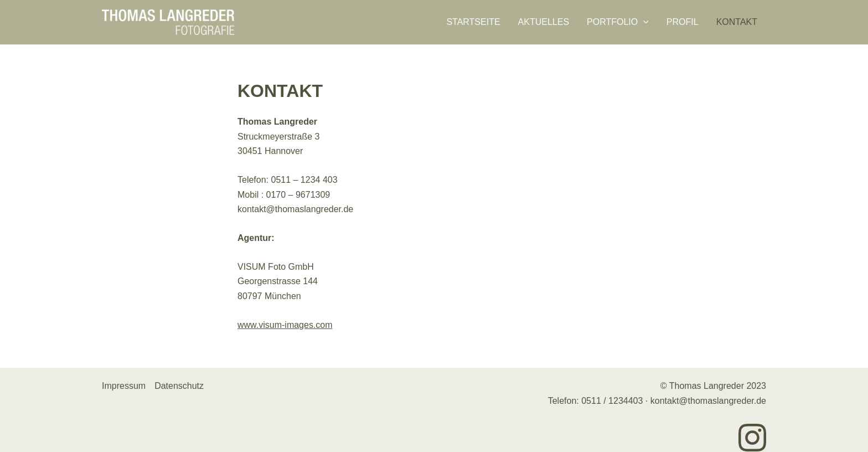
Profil (683, 22)
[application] (643, 22)
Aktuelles (544, 22)
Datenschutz (179, 386)
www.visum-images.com (285, 325)
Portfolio (618, 22)
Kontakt (737, 22)
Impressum (124, 386)
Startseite (473, 22)
